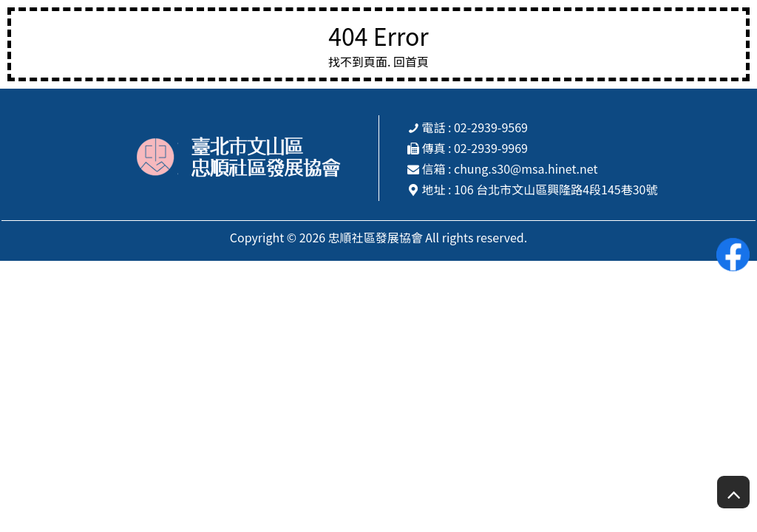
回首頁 (411, 61)
